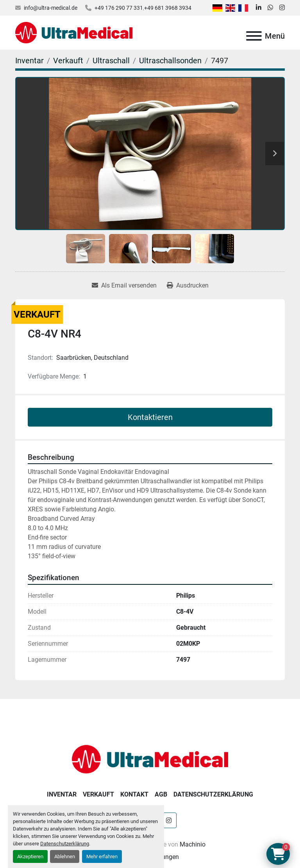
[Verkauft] (68, 61)
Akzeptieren (30, 856)
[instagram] (282, 8)
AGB (161, 794)
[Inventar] (29, 61)
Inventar (62, 794)
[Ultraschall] (111, 61)
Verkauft (98, 794)
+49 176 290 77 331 (119, 8)
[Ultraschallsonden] (170, 61)
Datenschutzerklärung (65, 844)
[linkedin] (259, 8)
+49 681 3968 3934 (168, 8)
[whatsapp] (270, 8)
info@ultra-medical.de (51, 8)
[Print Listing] (188, 286)
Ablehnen (65, 856)
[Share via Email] (124, 286)
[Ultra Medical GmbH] (150, 759)
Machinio (193, 844)
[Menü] (254, 36)
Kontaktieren (150, 417)
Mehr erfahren (102, 856)
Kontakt (134, 794)
